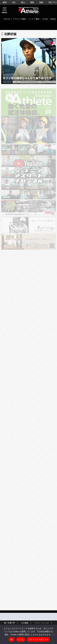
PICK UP (7, 19)
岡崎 (41, 2)
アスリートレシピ (42, 623)
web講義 (25, 623)
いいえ (21, 639)
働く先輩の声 (9, 623)
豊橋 (32, 2)
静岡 (5, 2)
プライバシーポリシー (38, 639)
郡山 (23, 2)
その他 (45, 19)
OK (12, 639)
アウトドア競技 (19, 19)
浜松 (14, 2)
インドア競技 (34, 19)
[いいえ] (53, 634)
